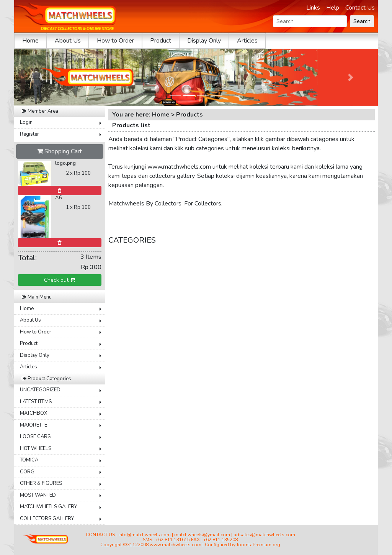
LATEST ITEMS (36, 402)
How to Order (115, 41)
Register (29, 134)
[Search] (310, 21)
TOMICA (29, 460)
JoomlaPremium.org (258, 545)
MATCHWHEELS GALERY (48, 507)
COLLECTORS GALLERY (47, 519)
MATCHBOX (33, 413)
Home (30, 41)
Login (26, 122)
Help (333, 8)
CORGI (28, 472)
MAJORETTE (33, 425)
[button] (42, 77)
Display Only (204, 41)
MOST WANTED (38, 495)
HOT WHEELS (36, 448)
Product (161, 41)
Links (313, 8)
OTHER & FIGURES (41, 483)
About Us (68, 41)
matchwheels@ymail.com (202, 535)
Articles (247, 41)
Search (362, 21)
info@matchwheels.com (145, 535)
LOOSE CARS (35, 437)
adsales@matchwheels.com (264, 535)
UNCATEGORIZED (40, 390)
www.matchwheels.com (176, 545)
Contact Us (360, 8)
